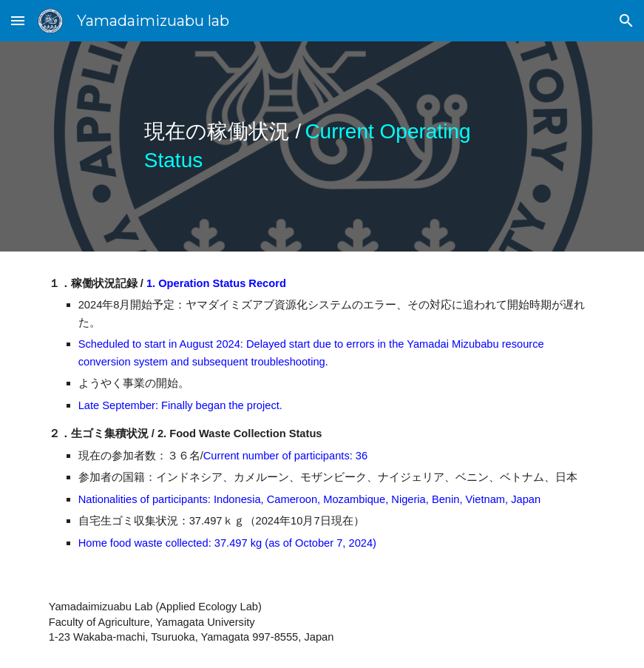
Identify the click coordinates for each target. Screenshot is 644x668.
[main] (322, 146)
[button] (18, 20)
